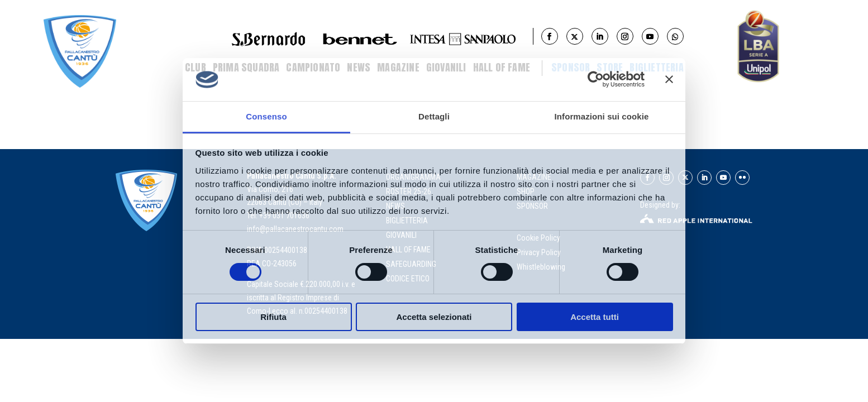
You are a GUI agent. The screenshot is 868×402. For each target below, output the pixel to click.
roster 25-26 (409, 192)
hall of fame (408, 250)
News (359, 67)
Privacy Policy (540, 252)
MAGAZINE (534, 177)
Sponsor (571, 67)
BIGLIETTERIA (656, 67)
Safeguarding (411, 264)
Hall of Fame (502, 67)
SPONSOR (532, 206)
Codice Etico (408, 279)
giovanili (401, 235)
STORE (610, 67)
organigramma (413, 177)
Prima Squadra (246, 67)
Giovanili (446, 67)
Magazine (398, 67)
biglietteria (407, 221)
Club (195, 67)
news (395, 206)
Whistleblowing (541, 267)
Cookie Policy (539, 238)
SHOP (526, 192)
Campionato (313, 67)
